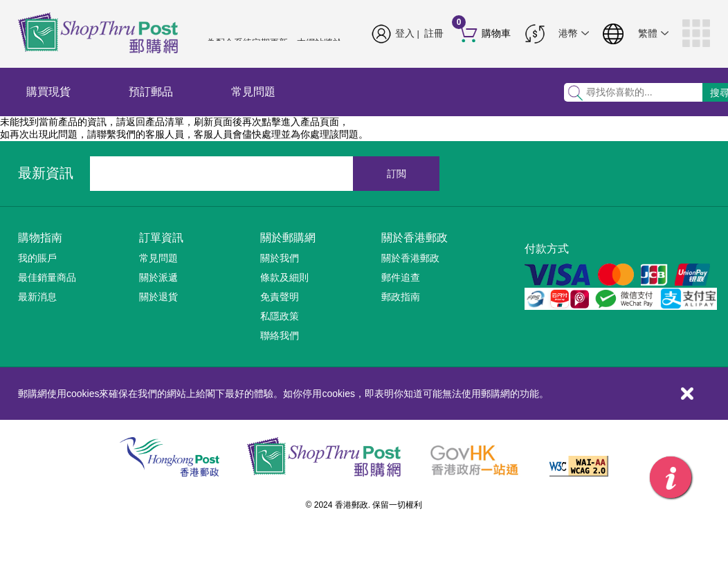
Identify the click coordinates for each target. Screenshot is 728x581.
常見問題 (253, 92)
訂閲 (397, 174)
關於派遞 (158, 277)
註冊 (434, 33)
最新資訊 (46, 173)
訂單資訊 (161, 238)
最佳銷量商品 (47, 277)
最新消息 (37, 297)
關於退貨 (158, 297)
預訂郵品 (151, 92)
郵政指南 (401, 297)
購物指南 (40, 238)
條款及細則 (284, 277)
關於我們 (280, 258)
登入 (405, 33)
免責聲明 (280, 297)
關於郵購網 (288, 238)
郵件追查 (401, 277)
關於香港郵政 (415, 238)
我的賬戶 (37, 258)
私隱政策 (280, 316)
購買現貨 (48, 92)
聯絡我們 (280, 335)
